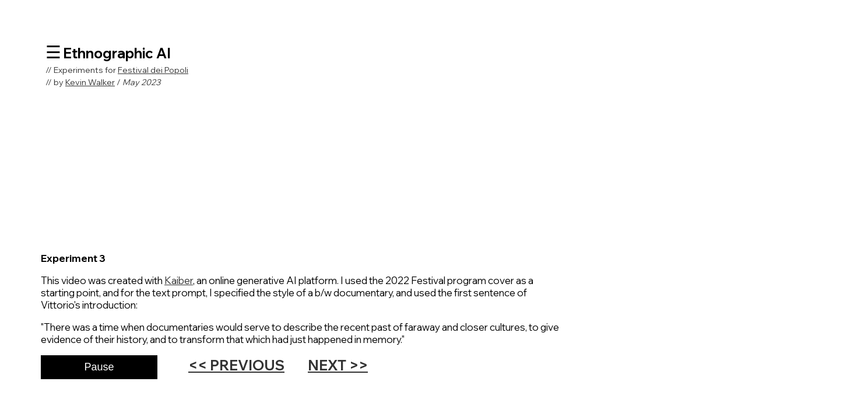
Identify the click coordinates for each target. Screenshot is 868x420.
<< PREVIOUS (236, 365)
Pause (99, 367)
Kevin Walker (90, 82)
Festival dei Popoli (153, 70)
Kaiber (179, 280)
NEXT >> (338, 365)
